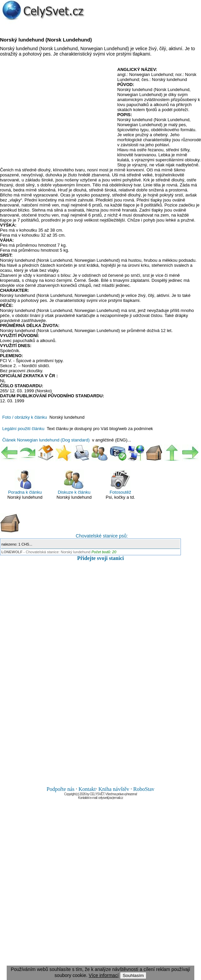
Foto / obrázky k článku (25, 417)
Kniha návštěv (114, 789)
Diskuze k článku (74, 482)
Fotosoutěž (120, 482)
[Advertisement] (56, 115)
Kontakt (87, 789)
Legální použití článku (23, 429)
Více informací (104, 975)
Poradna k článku (25, 482)
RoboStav (144, 789)
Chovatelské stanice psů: (64, 526)
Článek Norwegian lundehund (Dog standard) (46, 440)
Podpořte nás (60, 789)
